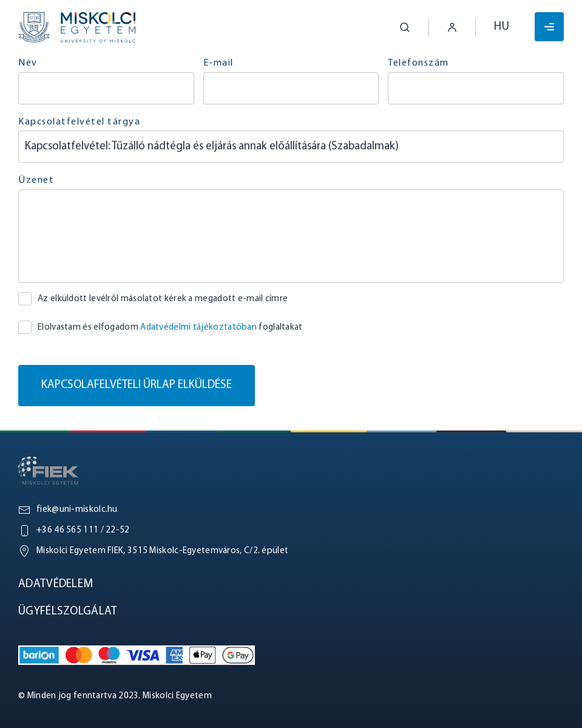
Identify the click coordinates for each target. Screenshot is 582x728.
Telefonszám (418, 63)
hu (502, 27)
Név (28, 63)
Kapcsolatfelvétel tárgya (79, 122)
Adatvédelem (56, 584)
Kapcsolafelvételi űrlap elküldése (137, 385)
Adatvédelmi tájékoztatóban (198, 328)
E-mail (218, 63)
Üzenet (36, 180)
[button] (396, 27)
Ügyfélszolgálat (68, 612)
